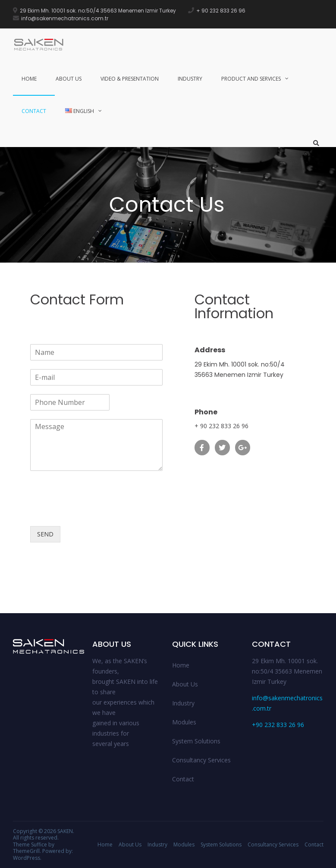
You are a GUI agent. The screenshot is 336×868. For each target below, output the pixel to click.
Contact (34, 111)
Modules (184, 722)
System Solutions (196, 741)
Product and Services (251, 79)
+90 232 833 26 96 (278, 725)
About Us (69, 79)
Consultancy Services (201, 760)
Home (29, 79)
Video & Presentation (130, 79)
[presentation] (96, 512)
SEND (45, 534)
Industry (190, 79)
